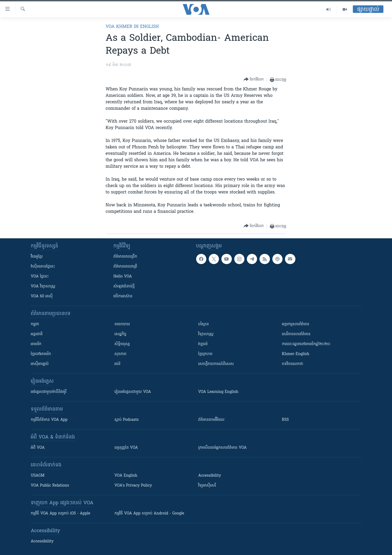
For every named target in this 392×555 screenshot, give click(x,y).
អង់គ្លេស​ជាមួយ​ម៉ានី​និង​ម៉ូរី (49, 392)
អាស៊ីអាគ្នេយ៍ (40, 364)
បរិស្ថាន (204, 324)
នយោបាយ (122, 324)
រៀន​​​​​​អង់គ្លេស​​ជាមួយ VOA (133, 392)
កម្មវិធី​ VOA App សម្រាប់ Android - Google (149, 514)
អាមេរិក (36, 344)
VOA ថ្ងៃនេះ (40, 277)
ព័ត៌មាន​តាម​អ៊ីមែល (211, 420)
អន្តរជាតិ (37, 334)
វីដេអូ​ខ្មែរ (37, 257)
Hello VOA (123, 277)
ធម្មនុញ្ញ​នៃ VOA (126, 448)
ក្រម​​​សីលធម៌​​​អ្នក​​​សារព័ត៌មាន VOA (223, 448)
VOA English (126, 476)
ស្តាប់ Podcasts (127, 420)
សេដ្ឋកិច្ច (120, 334)
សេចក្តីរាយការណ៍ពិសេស (216, 364)
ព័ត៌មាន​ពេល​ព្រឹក (125, 257)
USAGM (38, 476)
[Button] (254, 80)
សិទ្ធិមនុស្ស (122, 344)
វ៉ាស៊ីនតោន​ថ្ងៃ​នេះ (43, 267)
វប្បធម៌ (203, 344)
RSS (285, 420)
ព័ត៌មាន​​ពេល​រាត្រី (125, 267)
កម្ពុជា (35, 324)
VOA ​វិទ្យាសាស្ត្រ (43, 286)
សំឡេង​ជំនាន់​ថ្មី (124, 286)
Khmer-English (296, 354)
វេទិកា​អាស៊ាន (123, 296)
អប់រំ (118, 364)
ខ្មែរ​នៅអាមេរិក (41, 354)
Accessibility (210, 476)
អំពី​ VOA (38, 448)
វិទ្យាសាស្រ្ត (206, 334)
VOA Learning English (218, 392)
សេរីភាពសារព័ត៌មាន (296, 334)
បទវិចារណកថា (293, 364)
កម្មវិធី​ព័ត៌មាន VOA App (49, 420)
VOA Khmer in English (132, 27)
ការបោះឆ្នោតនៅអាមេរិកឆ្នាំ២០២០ (306, 344)
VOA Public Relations (50, 486)
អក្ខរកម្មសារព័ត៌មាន (296, 324)
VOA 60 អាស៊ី (42, 296)
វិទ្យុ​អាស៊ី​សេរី (207, 486)
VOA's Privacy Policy (133, 486)
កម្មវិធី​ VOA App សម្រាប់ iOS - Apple (61, 514)
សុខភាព (120, 354)
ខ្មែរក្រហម (205, 354)
